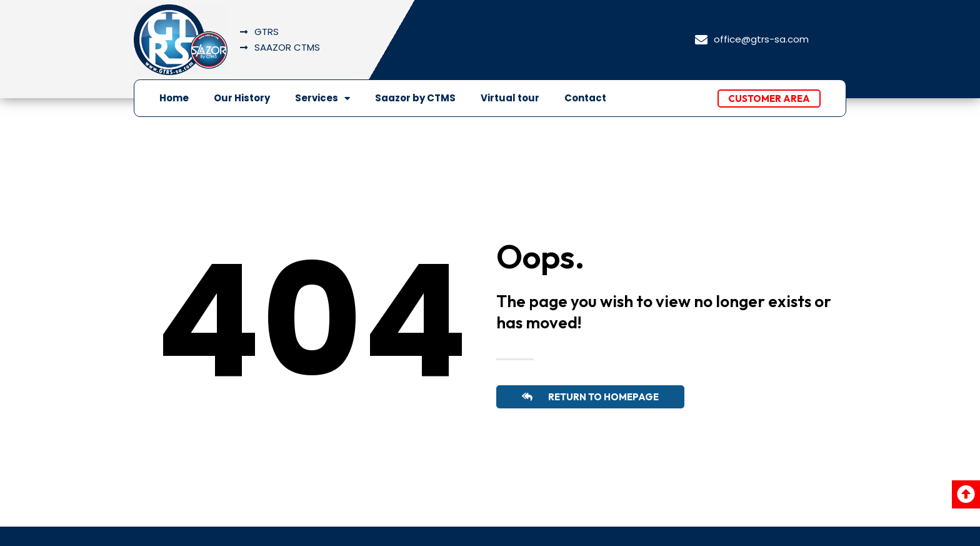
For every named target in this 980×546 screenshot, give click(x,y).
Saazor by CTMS (415, 98)
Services (322, 99)
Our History (242, 98)
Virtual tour (510, 98)
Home (174, 98)
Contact (585, 98)
